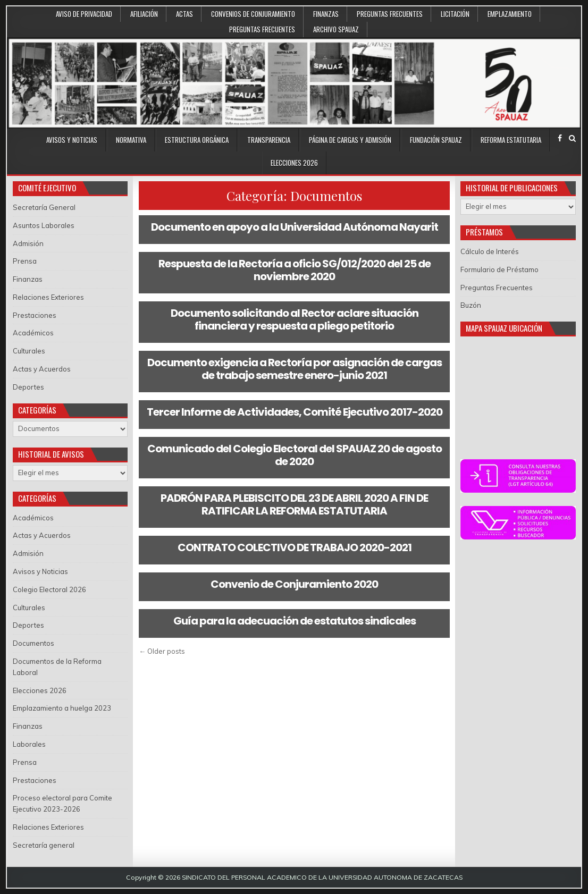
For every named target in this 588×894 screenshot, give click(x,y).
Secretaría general (44, 845)
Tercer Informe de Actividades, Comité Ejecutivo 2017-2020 (295, 412)
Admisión (28, 243)
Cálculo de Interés (490, 251)
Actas (184, 14)
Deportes (28, 387)
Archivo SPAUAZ (336, 29)
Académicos (33, 333)
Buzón (471, 305)
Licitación (455, 14)
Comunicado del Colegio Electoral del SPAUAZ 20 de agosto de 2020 (295, 455)
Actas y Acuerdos (42, 369)
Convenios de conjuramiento (253, 14)
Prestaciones (35, 315)
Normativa (131, 140)
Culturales (29, 351)
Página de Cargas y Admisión (350, 140)
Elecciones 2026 (294, 163)
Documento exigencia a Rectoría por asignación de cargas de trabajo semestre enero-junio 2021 (295, 369)
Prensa (25, 261)
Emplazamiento (510, 14)
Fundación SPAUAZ (436, 140)
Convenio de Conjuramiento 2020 (294, 584)
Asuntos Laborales (44, 225)
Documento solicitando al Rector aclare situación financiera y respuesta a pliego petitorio (295, 319)
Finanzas (326, 14)
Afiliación (144, 14)
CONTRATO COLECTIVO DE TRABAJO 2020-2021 (295, 547)
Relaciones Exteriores (48, 297)
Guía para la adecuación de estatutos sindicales (295, 621)
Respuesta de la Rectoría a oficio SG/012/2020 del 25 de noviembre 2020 (295, 270)
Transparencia (269, 140)
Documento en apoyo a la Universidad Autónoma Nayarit (295, 227)
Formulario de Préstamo (499, 269)
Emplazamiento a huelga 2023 (62, 708)
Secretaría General (44, 207)
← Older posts (162, 651)
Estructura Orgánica (197, 140)
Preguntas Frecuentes (390, 14)
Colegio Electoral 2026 (49, 589)
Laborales (29, 744)
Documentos (33, 643)
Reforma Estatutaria (511, 140)
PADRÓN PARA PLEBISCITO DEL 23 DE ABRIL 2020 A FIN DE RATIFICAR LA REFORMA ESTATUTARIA (294, 504)
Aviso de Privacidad (84, 14)
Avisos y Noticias (72, 140)
